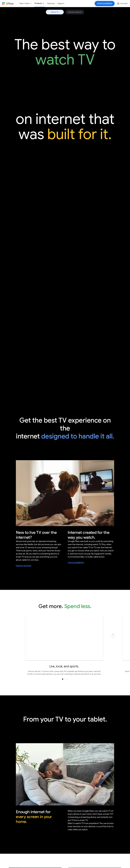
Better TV (55, 12)
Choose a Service (75, 12)
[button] (65, 679)
